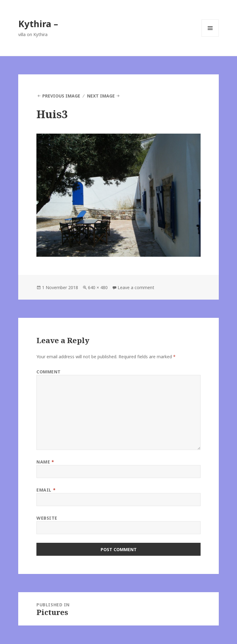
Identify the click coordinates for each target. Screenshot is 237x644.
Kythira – (38, 24)
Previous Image (61, 96)
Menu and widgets (210, 37)
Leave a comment (136, 287)
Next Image (101, 96)
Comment (49, 372)
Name (45, 462)
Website (47, 518)
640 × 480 (98, 287)
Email (46, 490)
